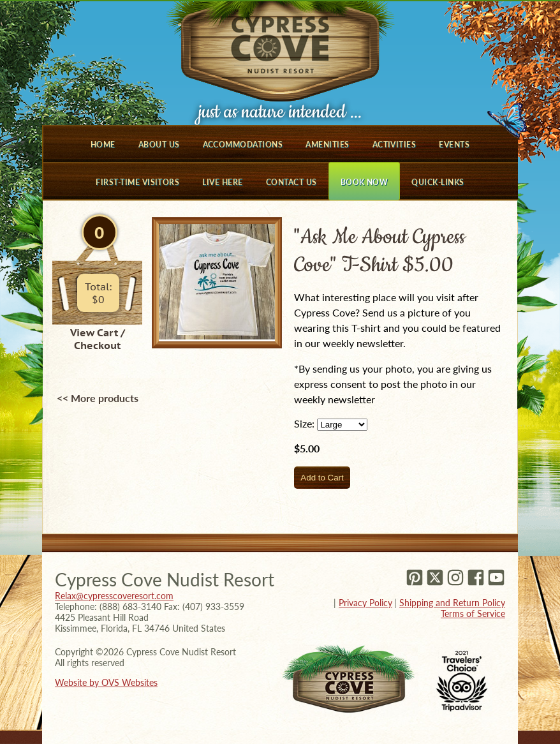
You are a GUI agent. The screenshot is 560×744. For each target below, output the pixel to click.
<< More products (98, 398)
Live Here (222, 182)
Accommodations (243, 145)
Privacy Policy (365, 603)
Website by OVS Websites (106, 682)
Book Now (365, 182)
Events (454, 145)
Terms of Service (473, 614)
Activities (394, 145)
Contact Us (291, 182)
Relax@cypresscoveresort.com (114, 596)
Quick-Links (438, 182)
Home (103, 145)
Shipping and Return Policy (452, 603)
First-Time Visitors (137, 182)
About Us (159, 145)
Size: (304, 423)
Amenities (327, 145)
